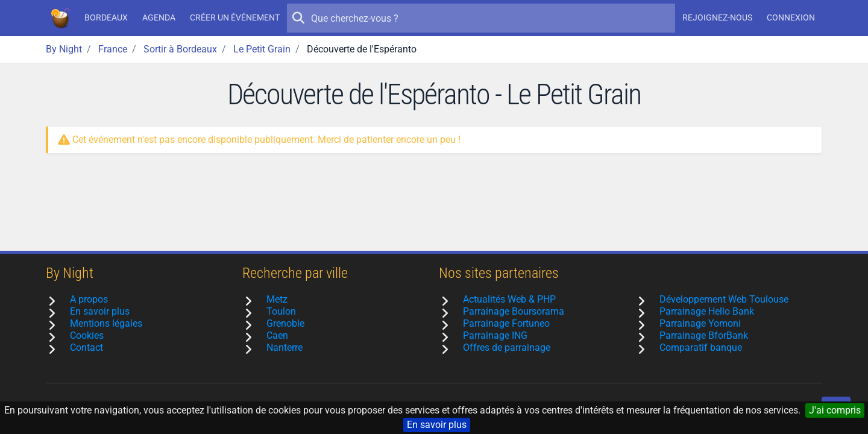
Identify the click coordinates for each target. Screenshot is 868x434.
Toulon (281, 311)
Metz (277, 299)
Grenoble (285, 323)
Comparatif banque (701, 348)
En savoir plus (437, 425)
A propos (89, 299)
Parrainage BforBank (704, 335)
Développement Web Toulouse (724, 299)
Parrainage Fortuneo (506, 323)
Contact (86, 348)
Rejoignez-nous (717, 17)
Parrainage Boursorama (514, 311)
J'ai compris (835, 410)
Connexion (791, 17)
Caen (277, 335)
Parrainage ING (495, 335)
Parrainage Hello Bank (707, 311)
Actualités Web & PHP (509, 299)
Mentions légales (106, 323)
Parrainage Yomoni (700, 323)
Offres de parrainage (507, 348)
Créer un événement (235, 17)
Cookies (87, 335)
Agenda (159, 17)
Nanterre (285, 348)
